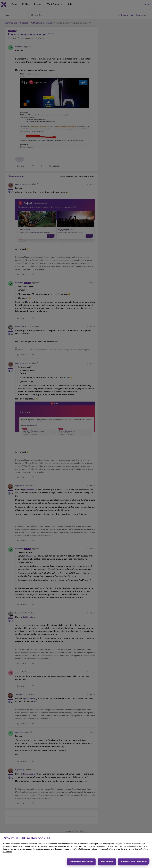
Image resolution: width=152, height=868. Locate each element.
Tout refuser (107, 862)
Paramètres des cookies (81, 862)
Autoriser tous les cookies (134, 862)
